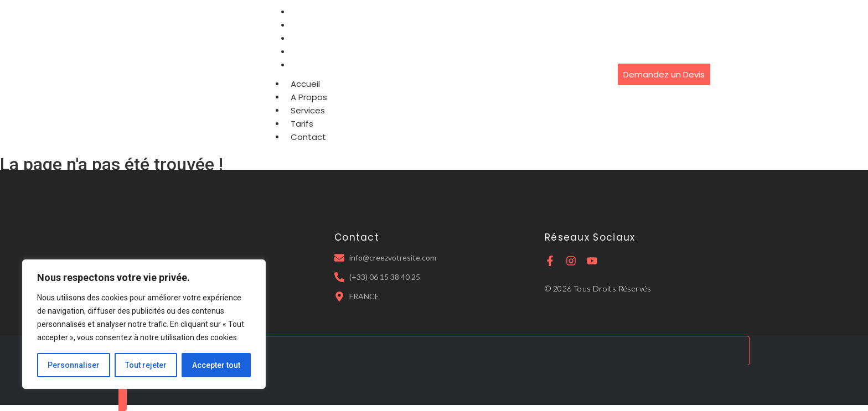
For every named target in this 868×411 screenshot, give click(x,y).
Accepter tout (216, 365)
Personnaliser (74, 365)
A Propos (309, 97)
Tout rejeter (146, 365)
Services (308, 110)
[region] (144, 324)
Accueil (305, 84)
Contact (312, 65)
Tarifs (302, 124)
